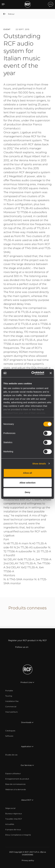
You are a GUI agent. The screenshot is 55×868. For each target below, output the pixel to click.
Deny (27, 492)
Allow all (27, 473)
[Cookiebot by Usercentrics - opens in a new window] (33, 373)
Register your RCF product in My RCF (27, 640)
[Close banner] (51, 373)
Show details (39, 464)
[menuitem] (9, 691)
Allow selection (27, 483)
